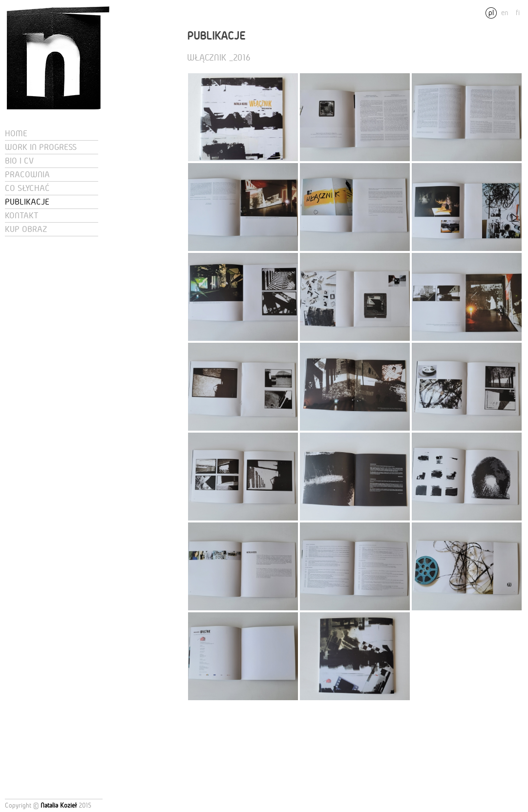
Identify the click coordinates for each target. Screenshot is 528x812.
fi (518, 13)
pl (491, 13)
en (505, 13)
